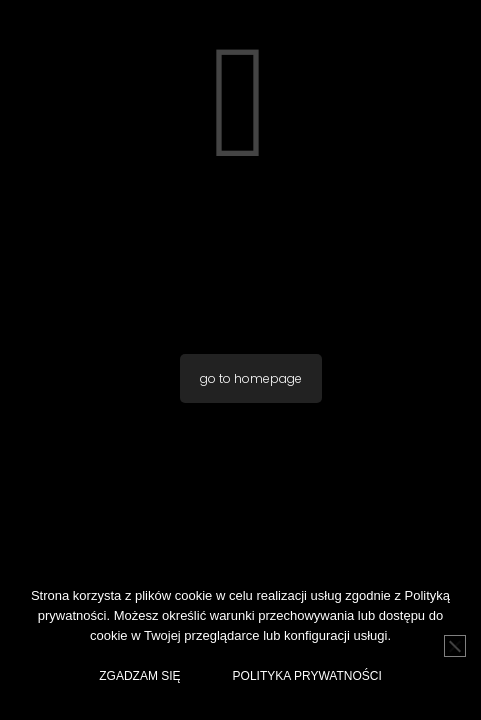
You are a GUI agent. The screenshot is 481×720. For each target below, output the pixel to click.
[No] (455, 646)
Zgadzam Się (139, 676)
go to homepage (251, 378)
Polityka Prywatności (307, 676)
